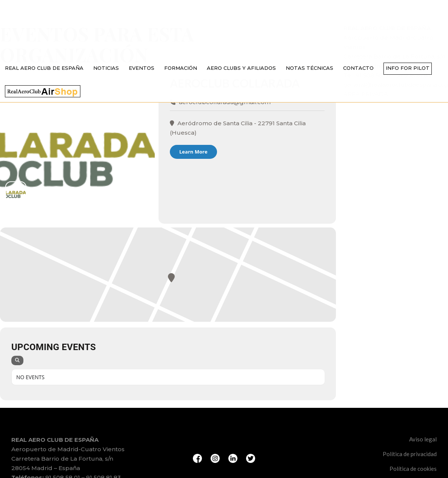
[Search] (17, 360)
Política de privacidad (410, 454)
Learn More (193, 152)
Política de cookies (413, 469)
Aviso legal (423, 439)
